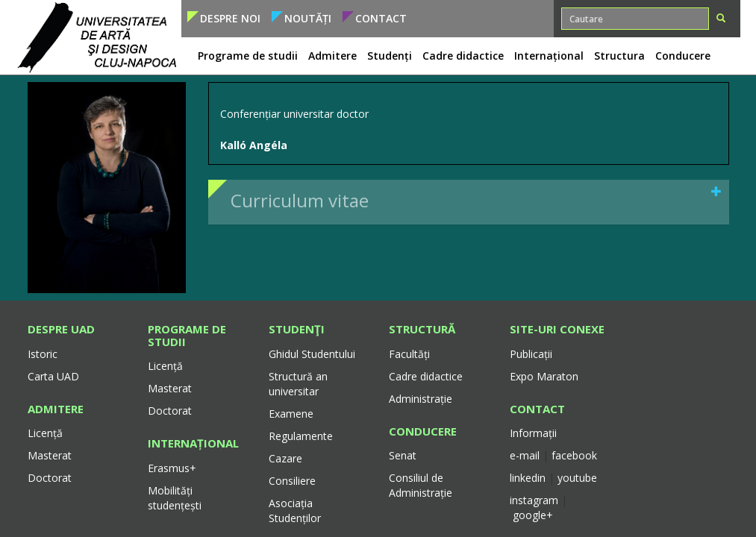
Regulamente (301, 436)
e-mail (526, 455)
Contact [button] (381, 18)
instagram (534, 500)
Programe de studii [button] (248, 56)
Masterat (50, 455)
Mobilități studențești (175, 498)
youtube (577, 478)
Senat (403, 455)
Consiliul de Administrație (421, 485)
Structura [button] (619, 56)
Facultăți (409, 354)
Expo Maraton (544, 376)
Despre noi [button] (230, 18)
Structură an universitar (298, 384)
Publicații (531, 354)
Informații (533, 433)
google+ (533, 515)
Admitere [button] (332, 56)
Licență (45, 433)
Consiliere (292, 481)
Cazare (285, 458)
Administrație (421, 399)
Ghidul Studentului (312, 354)
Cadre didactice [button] (463, 56)
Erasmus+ (172, 468)
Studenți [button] (390, 56)
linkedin (528, 478)
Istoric (43, 354)
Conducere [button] (683, 56)
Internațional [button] (549, 56)
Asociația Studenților (295, 511)
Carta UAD (53, 376)
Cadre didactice (426, 376)
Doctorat (50, 478)
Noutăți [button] (308, 18)
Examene (291, 414)
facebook (574, 455)
